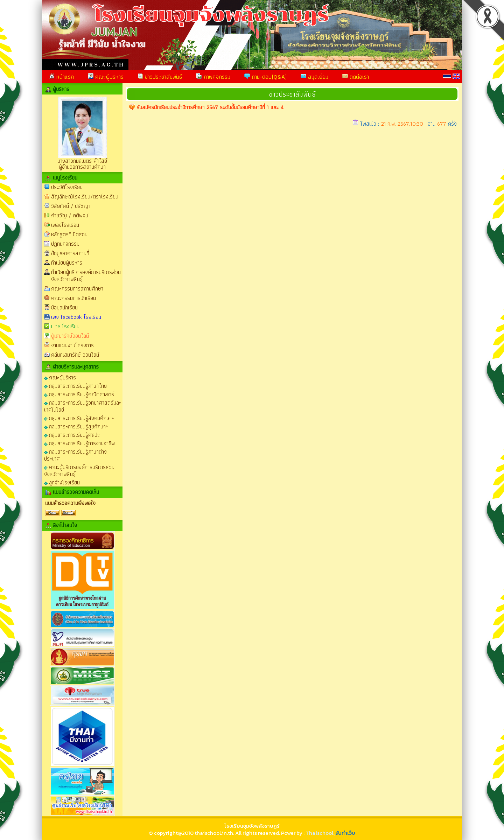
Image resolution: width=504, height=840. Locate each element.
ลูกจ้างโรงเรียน (62, 482)
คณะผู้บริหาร (106, 77)
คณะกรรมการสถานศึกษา (77, 289)
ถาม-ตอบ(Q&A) (265, 77)
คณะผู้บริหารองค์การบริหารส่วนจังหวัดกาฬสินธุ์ (79, 470)
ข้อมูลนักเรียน (64, 307)
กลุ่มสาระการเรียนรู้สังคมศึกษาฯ (79, 418)
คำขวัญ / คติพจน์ (70, 215)
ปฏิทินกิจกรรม (65, 244)
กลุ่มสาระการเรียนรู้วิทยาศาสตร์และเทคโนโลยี (83, 406)
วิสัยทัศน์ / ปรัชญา (71, 206)
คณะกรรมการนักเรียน (73, 298)
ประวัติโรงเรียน (67, 187)
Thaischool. (320, 833)
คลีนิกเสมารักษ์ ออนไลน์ (75, 355)
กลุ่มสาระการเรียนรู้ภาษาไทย (75, 386)
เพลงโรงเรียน (65, 225)
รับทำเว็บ (345, 833)
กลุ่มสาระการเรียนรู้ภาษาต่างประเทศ (75, 455)
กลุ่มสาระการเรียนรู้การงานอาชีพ (79, 443)
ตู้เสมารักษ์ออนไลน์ (70, 336)
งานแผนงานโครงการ (72, 345)
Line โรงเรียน (65, 326)
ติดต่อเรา (356, 77)
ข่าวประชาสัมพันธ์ (160, 77)
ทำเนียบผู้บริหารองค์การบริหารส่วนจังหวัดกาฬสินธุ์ (86, 276)
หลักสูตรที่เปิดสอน (69, 234)
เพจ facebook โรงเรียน (76, 317)
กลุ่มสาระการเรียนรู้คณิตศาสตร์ (79, 394)
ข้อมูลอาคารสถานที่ (70, 253)
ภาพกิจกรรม (213, 77)
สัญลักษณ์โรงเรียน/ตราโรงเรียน (85, 197)
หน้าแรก (61, 77)
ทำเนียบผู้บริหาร (67, 263)
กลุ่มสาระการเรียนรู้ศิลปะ (72, 435)
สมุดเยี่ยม (314, 77)
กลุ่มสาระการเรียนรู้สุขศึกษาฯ (76, 426)
